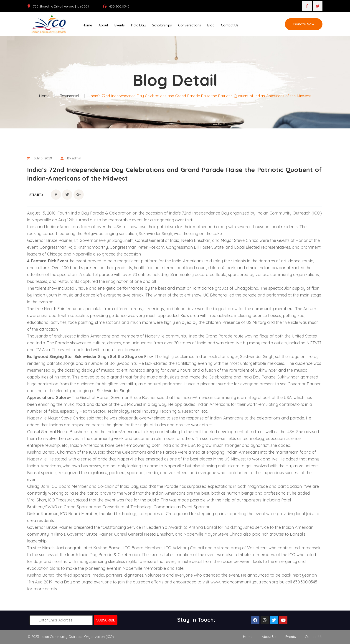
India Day (138, 25)
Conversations (190, 25)
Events (120, 25)
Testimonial (67, 96)
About (103, 25)
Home (87, 25)
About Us (269, 637)
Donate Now (304, 24)
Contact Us (230, 25)
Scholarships (162, 25)
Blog (211, 25)
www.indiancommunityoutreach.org (244, 582)
